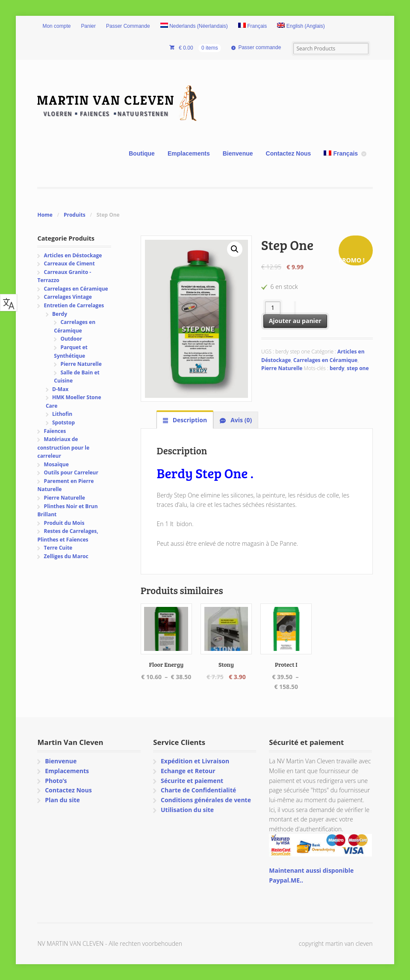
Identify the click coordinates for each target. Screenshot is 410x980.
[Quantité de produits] (273, 308)
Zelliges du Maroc (66, 556)
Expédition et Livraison (195, 761)
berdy (337, 368)
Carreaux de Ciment (69, 263)
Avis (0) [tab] (241, 420)
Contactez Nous (289, 153)
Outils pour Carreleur (71, 472)
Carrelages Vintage (68, 297)
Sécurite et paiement (192, 781)
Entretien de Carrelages (74, 305)
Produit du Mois (64, 523)
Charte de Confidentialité (198, 790)
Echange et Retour (188, 771)
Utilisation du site (187, 810)
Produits (75, 215)
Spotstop (63, 422)
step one (358, 368)
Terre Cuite (58, 548)
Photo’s (56, 781)
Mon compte (56, 26)
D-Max (60, 389)
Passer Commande (128, 26)
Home (45, 215)
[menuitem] (194, 26)
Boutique (142, 153)
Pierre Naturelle (282, 368)
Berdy (60, 314)
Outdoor (71, 339)
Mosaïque (56, 464)
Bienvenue (238, 153)
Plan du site (62, 800)
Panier (88, 26)
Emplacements (189, 153)
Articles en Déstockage (73, 255)
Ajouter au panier (295, 321)
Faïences (55, 431)
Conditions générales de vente (206, 800)
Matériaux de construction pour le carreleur (63, 447)
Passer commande (260, 47)
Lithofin (62, 414)
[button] (235, 249)
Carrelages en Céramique (325, 360)
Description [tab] (189, 420)
